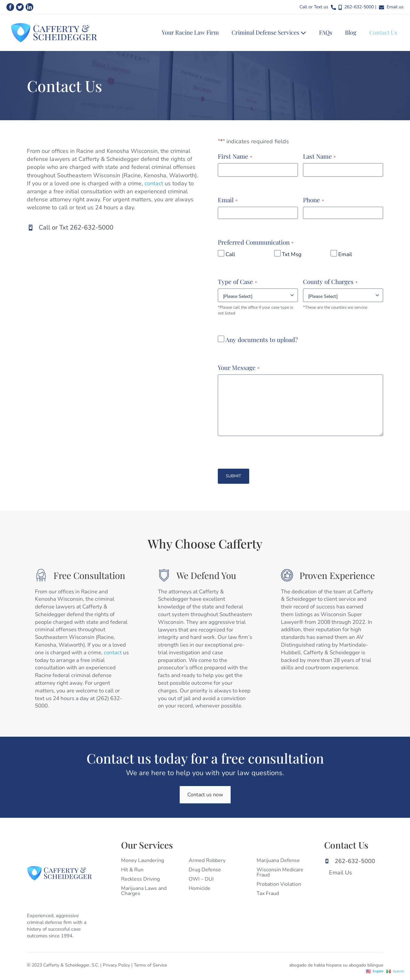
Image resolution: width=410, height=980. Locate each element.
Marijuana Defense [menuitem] (278, 860)
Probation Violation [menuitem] (279, 884)
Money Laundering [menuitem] (143, 860)
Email (228, 200)
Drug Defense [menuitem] (205, 870)
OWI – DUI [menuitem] (201, 879)
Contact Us (383, 32)
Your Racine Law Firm (190, 32)
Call (230, 254)
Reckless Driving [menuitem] (140, 879)
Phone (313, 200)
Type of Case (237, 281)
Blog (351, 32)
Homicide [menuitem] (200, 888)
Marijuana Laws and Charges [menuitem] (144, 891)
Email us (395, 7)
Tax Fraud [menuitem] (268, 893)
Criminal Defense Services (269, 32)
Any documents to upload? (262, 339)
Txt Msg (292, 254)
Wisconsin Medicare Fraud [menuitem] (280, 872)
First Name (235, 156)
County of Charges (330, 281)
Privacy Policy (116, 965)
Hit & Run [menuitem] (132, 870)
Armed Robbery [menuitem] (207, 860)
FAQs (326, 32)
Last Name (319, 156)
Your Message (239, 367)
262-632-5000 (359, 7)
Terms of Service (150, 965)
